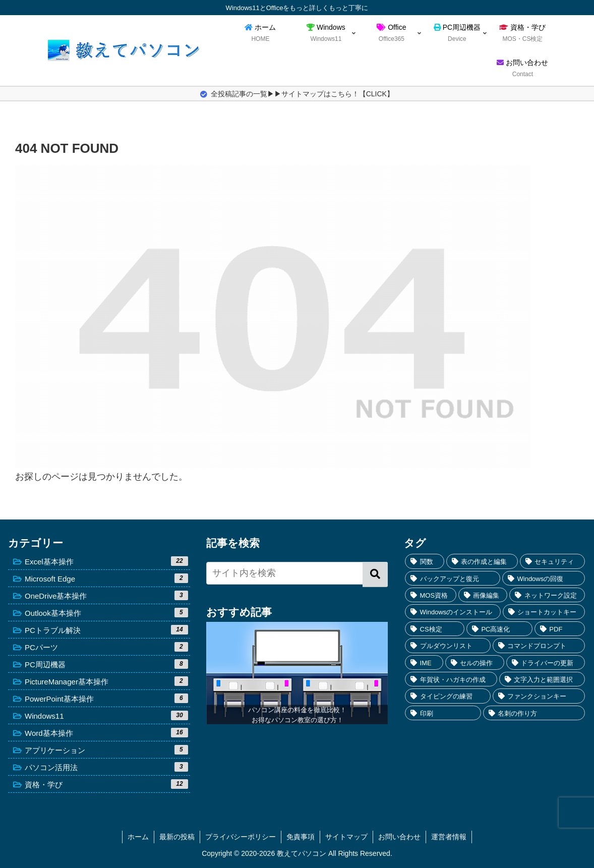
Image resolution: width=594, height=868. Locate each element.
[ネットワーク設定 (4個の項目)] (547, 595)
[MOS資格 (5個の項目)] (430, 595)
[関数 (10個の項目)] (424, 561)
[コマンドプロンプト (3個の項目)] (539, 645)
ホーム (138, 837)
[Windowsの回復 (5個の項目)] (544, 578)
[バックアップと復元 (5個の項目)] (453, 578)
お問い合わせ (399, 837)
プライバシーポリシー (241, 837)
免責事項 (301, 837)
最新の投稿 (177, 837)
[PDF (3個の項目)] (560, 629)
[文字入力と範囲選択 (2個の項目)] (542, 679)
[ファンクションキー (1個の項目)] (539, 696)
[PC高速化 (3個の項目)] (499, 629)
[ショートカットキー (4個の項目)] (544, 612)
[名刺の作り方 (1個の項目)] (534, 713)
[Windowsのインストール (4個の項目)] (453, 612)
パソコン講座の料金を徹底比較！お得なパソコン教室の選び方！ (297, 715)
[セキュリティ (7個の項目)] (552, 561)
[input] (297, 573)
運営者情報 (449, 837)
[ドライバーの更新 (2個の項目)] (546, 662)
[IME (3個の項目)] (424, 662)
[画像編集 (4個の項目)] (483, 595)
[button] (375, 574)
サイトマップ (346, 837)
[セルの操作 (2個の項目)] (475, 662)
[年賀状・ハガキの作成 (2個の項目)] (451, 679)
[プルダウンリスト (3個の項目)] (448, 645)
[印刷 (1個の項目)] (443, 713)
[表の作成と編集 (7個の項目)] (482, 561)
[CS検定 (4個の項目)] (435, 629)
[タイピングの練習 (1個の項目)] (448, 696)
